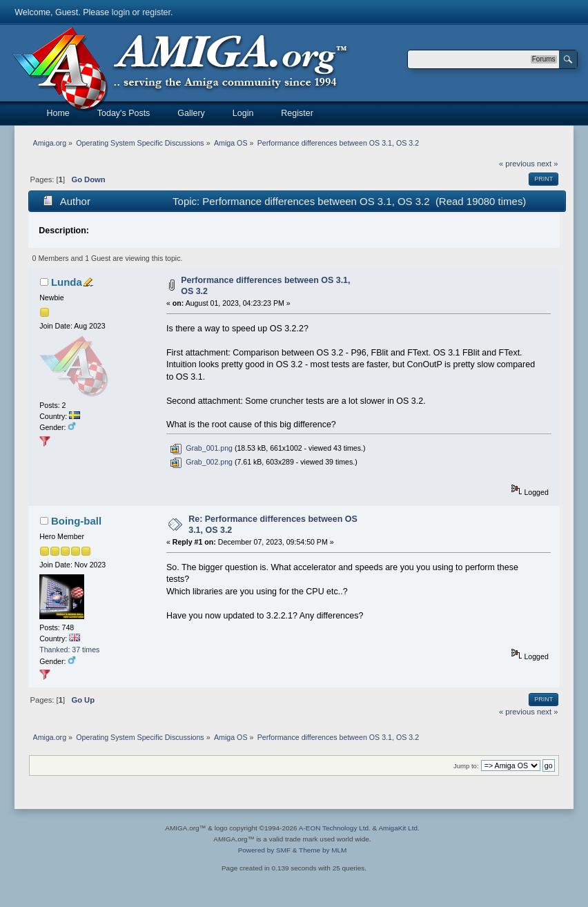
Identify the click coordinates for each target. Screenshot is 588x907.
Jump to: (466, 766)
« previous (517, 164)
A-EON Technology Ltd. (335, 828)
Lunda (67, 282)
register (156, 12)
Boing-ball (76, 521)
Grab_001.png (201, 448)
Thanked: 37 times (69, 650)
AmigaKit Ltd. (399, 828)
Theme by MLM (323, 850)
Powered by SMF (264, 850)
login (121, 12)
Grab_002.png (201, 462)
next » (548, 164)
